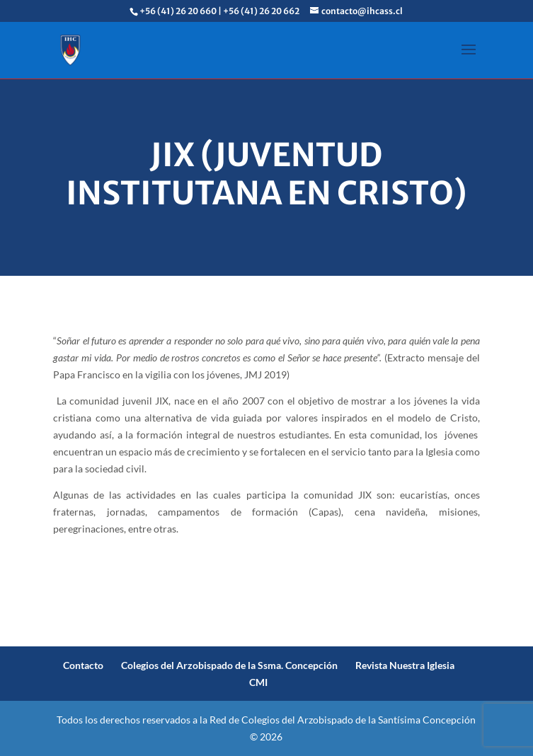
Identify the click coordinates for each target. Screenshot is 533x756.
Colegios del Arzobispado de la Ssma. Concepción (229, 665)
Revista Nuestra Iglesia (405, 665)
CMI (258, 682)
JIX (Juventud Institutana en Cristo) (266, 174)
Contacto (83, 665)
